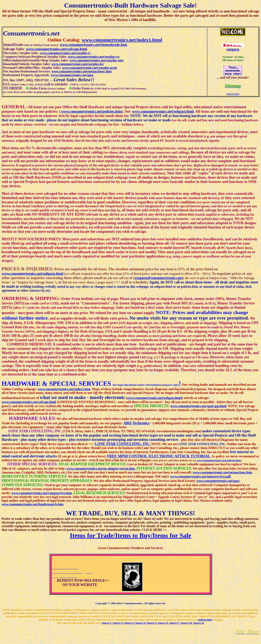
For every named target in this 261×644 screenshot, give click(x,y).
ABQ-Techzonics (136, 423)
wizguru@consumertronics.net (159, 278)
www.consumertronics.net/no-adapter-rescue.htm (101, 469)
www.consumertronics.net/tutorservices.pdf (200, 476)
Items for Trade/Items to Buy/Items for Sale (131, 535)
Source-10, (186, 623)
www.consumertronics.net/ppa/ (218, 481)
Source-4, (141, 623)
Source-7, (175, 623)
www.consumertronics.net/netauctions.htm (222, 472)
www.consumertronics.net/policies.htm (91, 111)
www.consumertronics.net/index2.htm (64, 389)
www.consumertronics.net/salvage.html (29, 402)
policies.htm (233, 94)
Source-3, (130, 623)
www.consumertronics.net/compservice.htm (42, 493)
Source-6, (163, 623)
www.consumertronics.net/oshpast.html (163, 111)
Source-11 (199, 623)
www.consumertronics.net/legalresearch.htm (33, 504)
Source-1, (107, 623)
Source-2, (118, 623)
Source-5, (152, 623)
